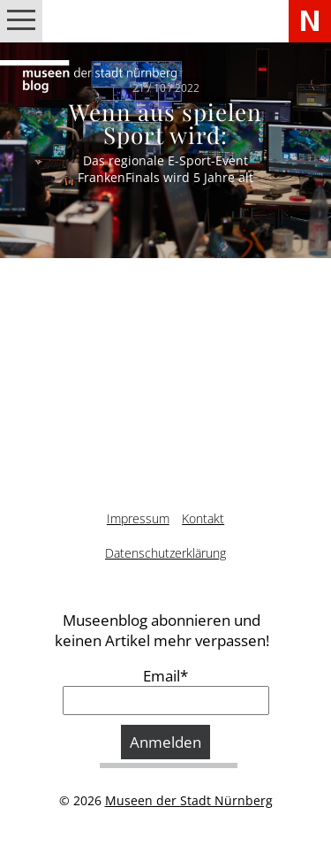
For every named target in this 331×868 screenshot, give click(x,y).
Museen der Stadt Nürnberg (189, 800)
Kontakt (203, 518)
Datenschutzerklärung (165, 553)
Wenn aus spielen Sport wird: (166, 123)
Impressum (138, 518)
